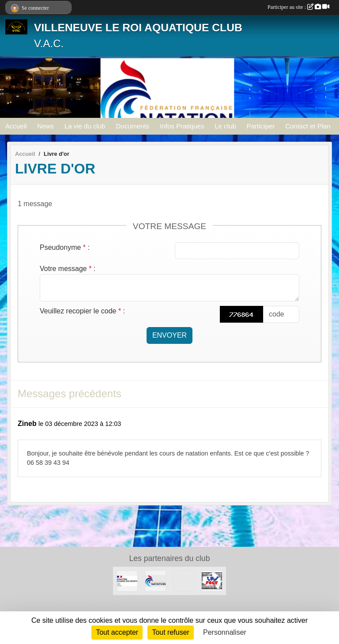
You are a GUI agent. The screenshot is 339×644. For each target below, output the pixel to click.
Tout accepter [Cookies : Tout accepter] (117, 632)
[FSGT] (212, 580)
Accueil (16, 126)
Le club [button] (225, 126)
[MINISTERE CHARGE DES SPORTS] (127, 580)
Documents (132, 126)
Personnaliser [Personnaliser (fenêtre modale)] (225, 632)
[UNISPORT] (184, 580)
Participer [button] (261, 126)
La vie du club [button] (85, 126)
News (45, 126)
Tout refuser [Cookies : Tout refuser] (170, 632)
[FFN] (155, 580)
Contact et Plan (308, 126)
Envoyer (169, 335)
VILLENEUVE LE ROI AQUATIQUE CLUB (138, 28)
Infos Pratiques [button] (182, 126)
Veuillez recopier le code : (82, 311)
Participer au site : (298, 7)
